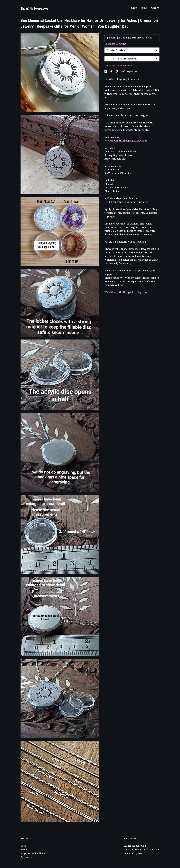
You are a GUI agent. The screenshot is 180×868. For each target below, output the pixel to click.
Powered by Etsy (133, 853)
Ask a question (130, 71)
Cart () (155, 8)
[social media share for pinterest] (117, 71)
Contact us (27, 857)
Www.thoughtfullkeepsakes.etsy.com (126, 141)
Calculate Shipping (115, 44)
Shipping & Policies (128, 79)
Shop (134, 8)
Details (109, 79)
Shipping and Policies (33, 853)
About (144, 8)
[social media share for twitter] (112, 71)
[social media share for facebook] (106, 71)
